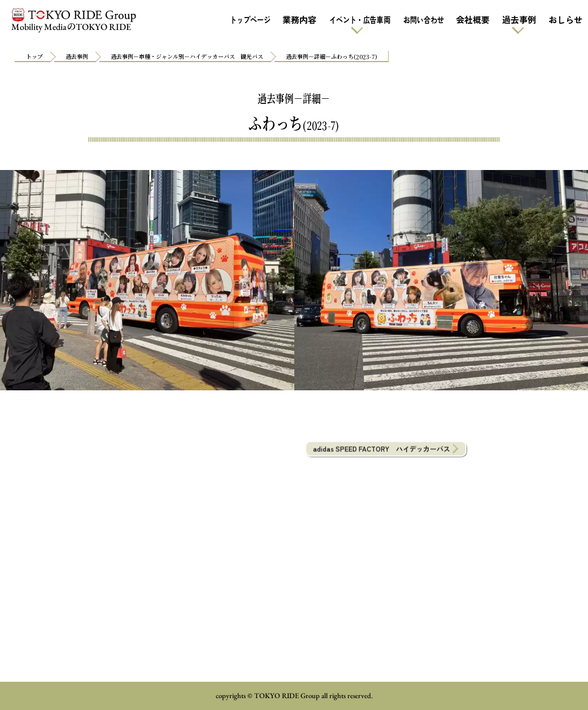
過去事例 (519, 19)
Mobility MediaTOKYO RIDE (73, 20)
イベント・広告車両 (359, 19)
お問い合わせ (423, 19)
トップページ (250, 19)
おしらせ (565, 19)
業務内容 (299, 19)
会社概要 (473, 19)
